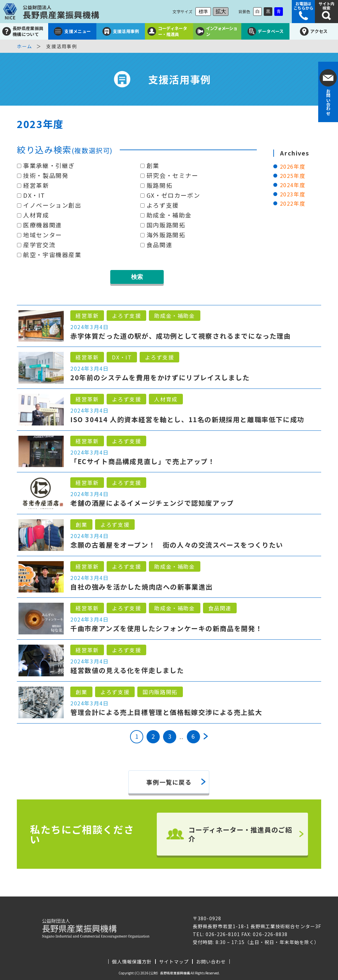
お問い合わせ (211, 962)
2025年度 (293, 176)
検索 (137, 277)
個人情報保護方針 (132, 962)
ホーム (25, 46)
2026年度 (293, 166)
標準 (203, 12)
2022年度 (293, 203)
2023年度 (293, 194)
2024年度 (293, 185)
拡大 (221, 11)
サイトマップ (174, 962)
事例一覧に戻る (169, 782)
